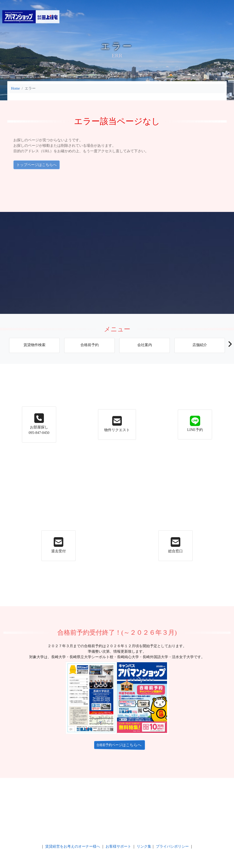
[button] (230, 345)
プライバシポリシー (172, 846)
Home (15, 88)
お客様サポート (118, 846)
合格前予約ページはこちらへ (117, 745)
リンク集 (144, 846)
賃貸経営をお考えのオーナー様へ (73, 846)
